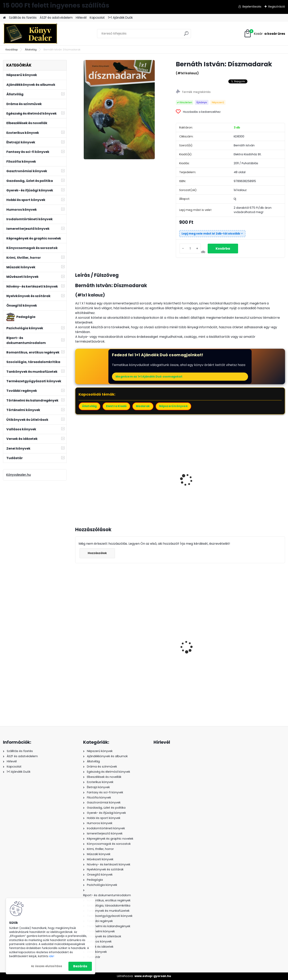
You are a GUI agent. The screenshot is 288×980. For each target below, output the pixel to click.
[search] (186, 35)
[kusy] (190, 249)
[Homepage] (4, 18)
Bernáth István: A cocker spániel (204, 479)
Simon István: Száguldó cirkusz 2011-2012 (256, 650)
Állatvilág (31, 50)
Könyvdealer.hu (18, 475)
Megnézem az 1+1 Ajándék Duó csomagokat (149, 377)
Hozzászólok (97, 553)
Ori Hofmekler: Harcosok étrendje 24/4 (97, 657)
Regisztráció (277, 7)
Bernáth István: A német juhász (257, 479)
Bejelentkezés (252, 7)
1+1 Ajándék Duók (120, 18)
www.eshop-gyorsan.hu (153, 976)
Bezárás (80, 966)
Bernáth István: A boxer (149, 477)
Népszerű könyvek (173, 406)
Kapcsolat (97, 18)
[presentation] (77, 475)
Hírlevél (81, 18)
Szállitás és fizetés (23, 18)
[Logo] (30, 34)
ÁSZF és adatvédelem (56, 18)
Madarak (143, 406)
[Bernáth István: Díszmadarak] (119, 110)
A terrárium (87, 477)
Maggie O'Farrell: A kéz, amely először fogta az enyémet (202, 656)
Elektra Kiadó (116, 406)
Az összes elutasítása (47, 966)
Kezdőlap (12, 50)
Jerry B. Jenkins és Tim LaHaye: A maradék (148, 658)
